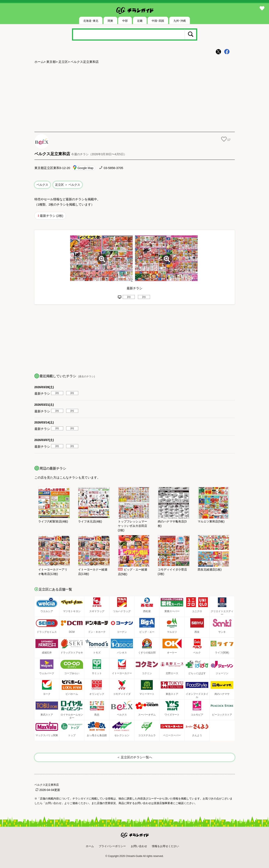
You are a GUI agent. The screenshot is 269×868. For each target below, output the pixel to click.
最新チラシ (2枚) (52, 216)
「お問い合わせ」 (53, 803)
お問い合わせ (139, 846)
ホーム (39, 62)
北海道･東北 (91, 21)
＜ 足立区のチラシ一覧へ (134, 757)
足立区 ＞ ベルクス (68, 185)
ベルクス (42, 185)
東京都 (51, 62)
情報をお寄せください (165, 846)
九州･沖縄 (180, 21)
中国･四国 (158, 21)
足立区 (63, 62)
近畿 (140, 21)
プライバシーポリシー (112, 846)
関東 (110, 21)
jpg (129, 297)
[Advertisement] (135, 98)
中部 (125, 21)
